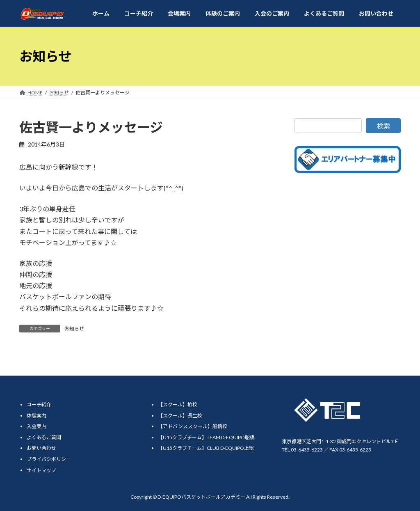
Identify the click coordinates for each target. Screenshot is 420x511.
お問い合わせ (41, 448)
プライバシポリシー (49, 459)
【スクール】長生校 (180, 416)
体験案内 (37, 416)
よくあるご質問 (44, 437)
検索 (383, 126)
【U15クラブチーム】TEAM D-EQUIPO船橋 (206, 437)
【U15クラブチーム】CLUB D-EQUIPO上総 (206, 448)
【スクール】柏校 (178, 404)
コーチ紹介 (39, 404)
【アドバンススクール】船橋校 (193, 426)
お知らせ (74, 329)
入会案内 (37, 426)
